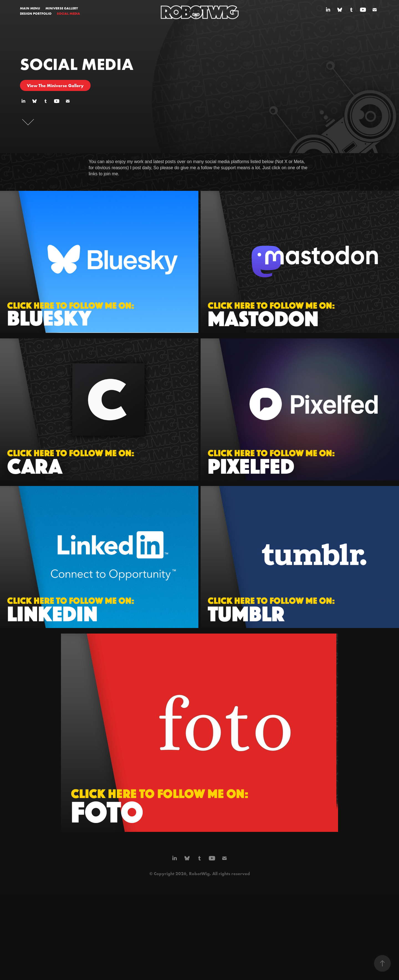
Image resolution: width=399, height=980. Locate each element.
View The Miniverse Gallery (55, 85)
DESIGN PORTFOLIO (36, 13)
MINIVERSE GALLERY (62, 8)
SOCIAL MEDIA (68, 13)
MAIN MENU (30, 8)
